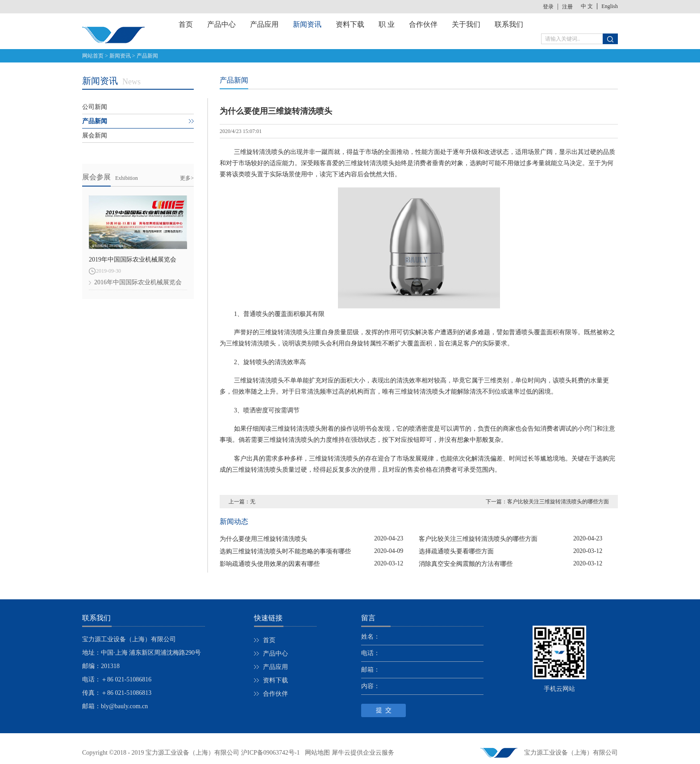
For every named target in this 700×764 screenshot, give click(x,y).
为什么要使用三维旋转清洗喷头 (263, 539)
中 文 (587, 6)
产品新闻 (147, 56)
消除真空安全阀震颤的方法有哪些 (466, 564)
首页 (186, 24)
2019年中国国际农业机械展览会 (133, 260)
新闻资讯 (120, 56)
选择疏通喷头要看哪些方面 (456, 551)
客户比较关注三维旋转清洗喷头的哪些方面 (478, 539)
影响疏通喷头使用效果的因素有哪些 (270, 564)
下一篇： (547, 502)
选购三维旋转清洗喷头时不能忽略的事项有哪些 (285, 551)
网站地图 (316, 753)
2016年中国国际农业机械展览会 (138, 282)
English (610, 6)
